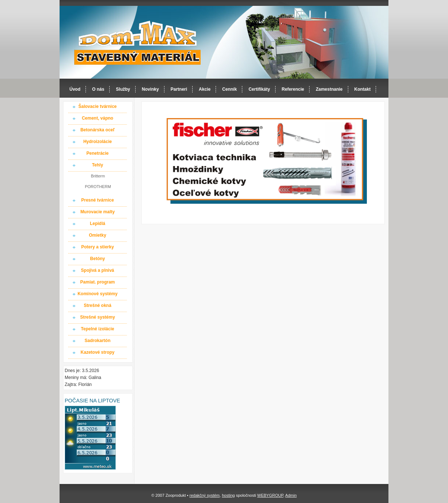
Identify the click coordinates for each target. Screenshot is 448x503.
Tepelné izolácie (97, 329)
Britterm (98, 176)
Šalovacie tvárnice (98, 106)
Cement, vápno (98, 118)
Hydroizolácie (98, 142)
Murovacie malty (98, 212)
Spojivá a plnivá (98, 270)
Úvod (75, 89)
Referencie (293, 89)
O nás (98, 89)
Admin (291, 495)
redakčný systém (204, 495)
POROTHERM (98, 187)
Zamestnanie (329, 89)
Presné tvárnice (97, 200)
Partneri (179, 89)
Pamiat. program (98, 282)
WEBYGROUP (270, 495)
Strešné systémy (97, 317)
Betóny (98, 259)
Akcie (205, 89)
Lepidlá (98, 224)
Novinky (150, 89)
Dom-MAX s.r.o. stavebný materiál (138, 43)
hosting (228, 495)
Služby (123, 89)
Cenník (229, 89)
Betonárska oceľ (98, 130)
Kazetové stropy (98, 352)
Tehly (98, 165)
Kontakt (363, 89)
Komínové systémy (97, 294)
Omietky (97, 235)
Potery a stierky (97, 247)
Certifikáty (259, 89)
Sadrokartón (98, 341)
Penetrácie (98, 153)
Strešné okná (97, 305)
